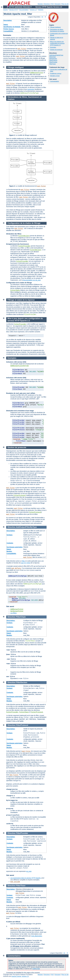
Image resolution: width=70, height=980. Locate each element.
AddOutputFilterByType (56, 55)
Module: (9, 551)
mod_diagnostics (37, 936)
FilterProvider (53, 62)
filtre (23, 561)
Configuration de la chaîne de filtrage (24, 223)
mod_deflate (16, 568)
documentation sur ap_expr (32, 280)
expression (31, 89)
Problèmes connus (56, 73)
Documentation (24, 10)
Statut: (6, 25)
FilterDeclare (53, 59)
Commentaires (54, 81)
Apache (5, 10)
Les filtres (13, 613)
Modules (40, 4)
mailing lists (36, 969)
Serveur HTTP (14, 10)
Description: (8, 20)
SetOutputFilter (17, 611)
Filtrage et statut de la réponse (21, 300)
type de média (26, 563)
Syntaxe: (10, 535)
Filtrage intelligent (55, 27)
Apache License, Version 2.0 (20, 976)
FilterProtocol (53, 60)
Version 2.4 (33, 10)
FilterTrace (52, 64)
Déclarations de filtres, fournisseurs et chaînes (57, 30)
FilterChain (53, 57)
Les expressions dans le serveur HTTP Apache (26, 878)
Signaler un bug (55, 76)
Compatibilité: (8, 31)
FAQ (52, 4)
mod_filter (22, 49)
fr (45, 17)
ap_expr (29, 871)
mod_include (15, 882)
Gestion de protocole (56, 50)
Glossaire (58, 4)
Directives (47, 4)
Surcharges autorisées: (15, 547)
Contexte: (10, 543)
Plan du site (65, 4)
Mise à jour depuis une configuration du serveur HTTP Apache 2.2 (57, 43)
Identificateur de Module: (12, 27)
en (42, 17)
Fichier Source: (9, 29)
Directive (12, 527)
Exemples (53, 47)
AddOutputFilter (37, 73)
